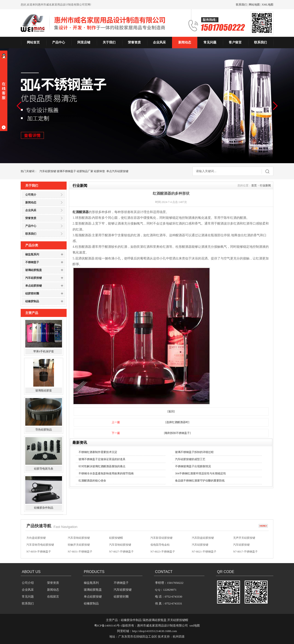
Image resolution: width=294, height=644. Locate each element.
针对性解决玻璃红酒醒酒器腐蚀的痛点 (102, 466)
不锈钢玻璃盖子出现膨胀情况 (193, 466)
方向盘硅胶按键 (36, 538)
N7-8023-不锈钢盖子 (163, 552)
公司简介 (31, 195)
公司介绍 (28, 583)
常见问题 (210, 42)
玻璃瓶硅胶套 (44, 391)
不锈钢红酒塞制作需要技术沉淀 (98, 452)
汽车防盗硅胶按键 (203, 538)
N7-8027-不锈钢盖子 (121, 552)
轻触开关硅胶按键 (79, 545)
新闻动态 (185, 42)
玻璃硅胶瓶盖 (34, 270)
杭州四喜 (179, 637)
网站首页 (33, 42)
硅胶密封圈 (32, 294)
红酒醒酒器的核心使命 (92, 481)
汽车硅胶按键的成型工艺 (190, 459)
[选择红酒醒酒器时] (177, 422)
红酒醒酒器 (81, 212)
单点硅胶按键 (34, 286)
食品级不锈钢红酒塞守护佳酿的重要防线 (200, 481)
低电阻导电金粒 (160, 545)
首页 (254, 185)
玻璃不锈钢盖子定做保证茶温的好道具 (102, 459)
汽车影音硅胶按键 (161, 538)
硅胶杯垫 (99, 171)
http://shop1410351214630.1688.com (154, 631)
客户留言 (235, 42)
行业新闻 (265, 185)
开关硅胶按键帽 (178, 620)
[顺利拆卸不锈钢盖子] (177, 433)
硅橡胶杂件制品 (44, 508)
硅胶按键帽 (116, 538)
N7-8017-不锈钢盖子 (245, 552)
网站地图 (254, 5)
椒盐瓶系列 (32, 254)
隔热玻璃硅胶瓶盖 (155, 620)
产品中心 (59, 42)
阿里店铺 (84, 42)
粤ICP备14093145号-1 (108, 625)
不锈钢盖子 (32, 262)
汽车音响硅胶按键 (79, 538)
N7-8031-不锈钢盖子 (80, 552)
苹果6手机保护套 (44, 352)
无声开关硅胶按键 (244, 538)
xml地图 (195, 625)
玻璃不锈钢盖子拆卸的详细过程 (194, 452)
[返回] (171, 411)
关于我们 (109, 42)
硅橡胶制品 (32, 301)
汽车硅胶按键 (48, 171)
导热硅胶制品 (44, 430)
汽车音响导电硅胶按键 (40, 545)
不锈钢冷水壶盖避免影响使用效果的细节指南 (106, 473)
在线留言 (53, 597)
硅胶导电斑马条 (44, 469)
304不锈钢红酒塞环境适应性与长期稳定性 (201, 473)
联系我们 (241, 5)
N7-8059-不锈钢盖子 (39, 552)
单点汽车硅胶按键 (117, 171)
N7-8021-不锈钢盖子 (204, 552)
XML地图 (267, 5)
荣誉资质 (134, 42)
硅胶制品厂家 (85, 171)
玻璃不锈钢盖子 (66, 171)
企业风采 (159, 42)
